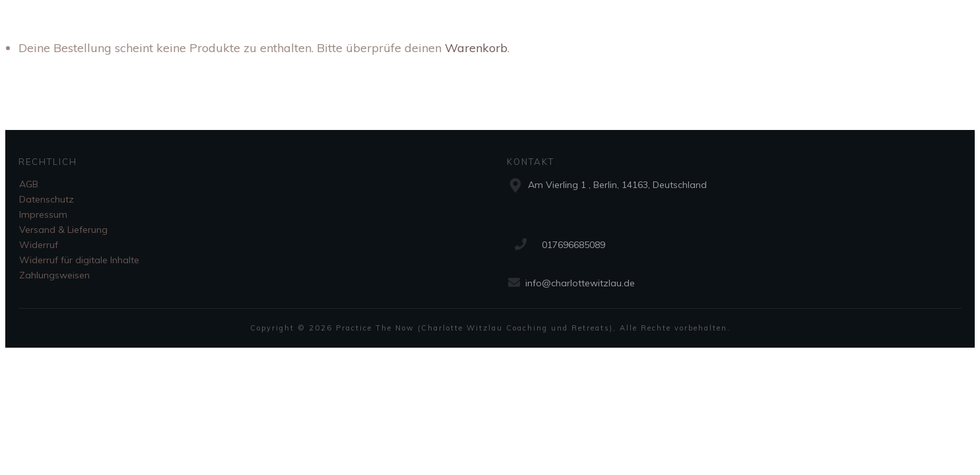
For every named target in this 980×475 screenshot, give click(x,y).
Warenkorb (476, 48)
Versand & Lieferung (63, 230)
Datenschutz (47, 199)
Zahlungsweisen (54, 275)
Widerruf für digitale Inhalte (79, 260)
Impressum (43, 214)
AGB (29, 184)
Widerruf (39, 245)
